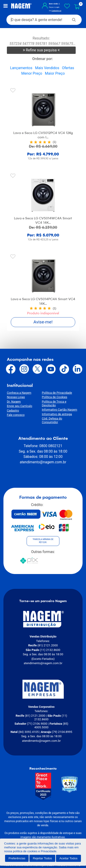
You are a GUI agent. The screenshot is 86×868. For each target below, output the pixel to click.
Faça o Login (53, 7)
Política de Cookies (55, 397)
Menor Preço (32, 74)
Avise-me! (43, 322)
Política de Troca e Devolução (61, 402)
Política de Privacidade (57, 393)
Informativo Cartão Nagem (60, 406)
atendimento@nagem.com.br (43, 455)
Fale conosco (16, 415)
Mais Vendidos (47, 68)
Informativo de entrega (57, 411)
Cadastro (13, 411)
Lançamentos (21, 68)
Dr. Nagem (14, 402)
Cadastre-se (55, 11)
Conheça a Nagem (19, 393)
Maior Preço (55, 74)
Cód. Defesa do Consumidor (61, 415)
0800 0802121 (51, 439)
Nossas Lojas (16, 397)
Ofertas (68, 68)
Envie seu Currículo (19, 406)
